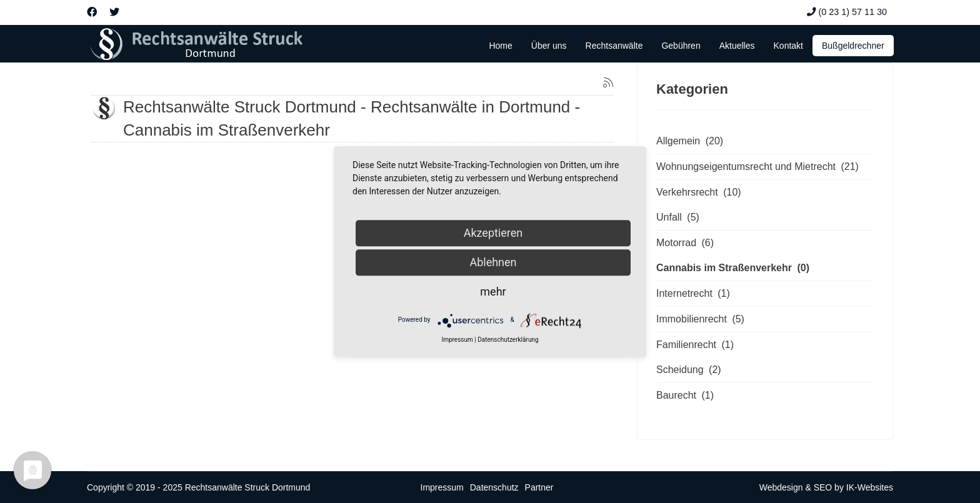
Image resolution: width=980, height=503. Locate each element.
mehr (493, 291)
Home (500, 46)
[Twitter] (114, 12)
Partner (539, 487)
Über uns (549, 46)
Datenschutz (494, 487)
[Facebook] (92, 12)
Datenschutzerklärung (508, 340)
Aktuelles (737, 46)
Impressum (442, 487)
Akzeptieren (493, 233)
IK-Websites (870, 487)
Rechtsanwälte (614, 46)
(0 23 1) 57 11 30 (852, 12)
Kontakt (788, 46)
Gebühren (681, 46)
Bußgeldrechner (853, 46)
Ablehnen (493, 262)
